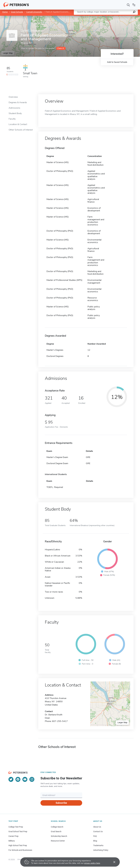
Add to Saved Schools (117, 62)
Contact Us (98, 831)
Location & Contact (18, 124)
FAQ (95, 836)
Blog (95, 841)
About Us (97, 827)
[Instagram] (32, 779)
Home (5, 12)
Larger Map (8, 53)
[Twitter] (11, 779)
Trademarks (98, 845)
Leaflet (107, 17)
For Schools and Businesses (20, 850)
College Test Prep (16, 827)
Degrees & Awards (18, 102)
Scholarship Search (59, 836)
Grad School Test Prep (18, 831)
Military (12, 841)
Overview (13, 97)
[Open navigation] (134, 5)
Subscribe (61, 803)
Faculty (12, 119)
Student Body (15, 113)
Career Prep (13, 836)
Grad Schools (17, 12)
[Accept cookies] (112, 862)
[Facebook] (18, 779)
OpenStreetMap (121, 17)
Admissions (14, 108)
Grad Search (56, 831)
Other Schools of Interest (21, 130)
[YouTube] (25, 779)
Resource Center (58, 841)
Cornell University (34, 12)
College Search (57, 827)
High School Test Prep (18, 845)
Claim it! (61, 48)
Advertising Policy (101, 850)
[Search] (128, 5)
